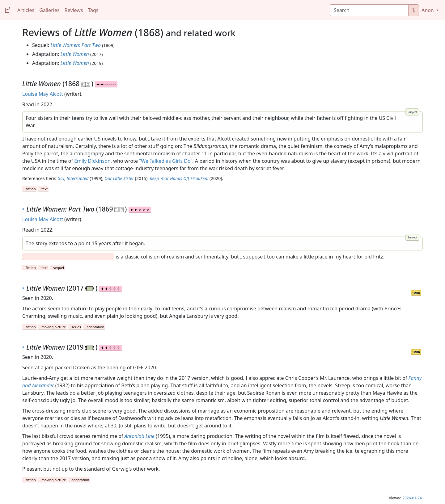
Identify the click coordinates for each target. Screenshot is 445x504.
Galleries (49, 10)
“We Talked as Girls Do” (166, 161)
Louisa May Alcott (43, 94)
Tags (93, 10)
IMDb (416, 293)
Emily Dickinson (92, 161)
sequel (59, 268)
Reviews (74, 10)
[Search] (369, 10)
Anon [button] (428, 10)
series (76, 327)
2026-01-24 (412, 498)
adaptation (95, 327)
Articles (26, 10)
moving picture (54, 327)
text (44, 189)
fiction (31, 189)
